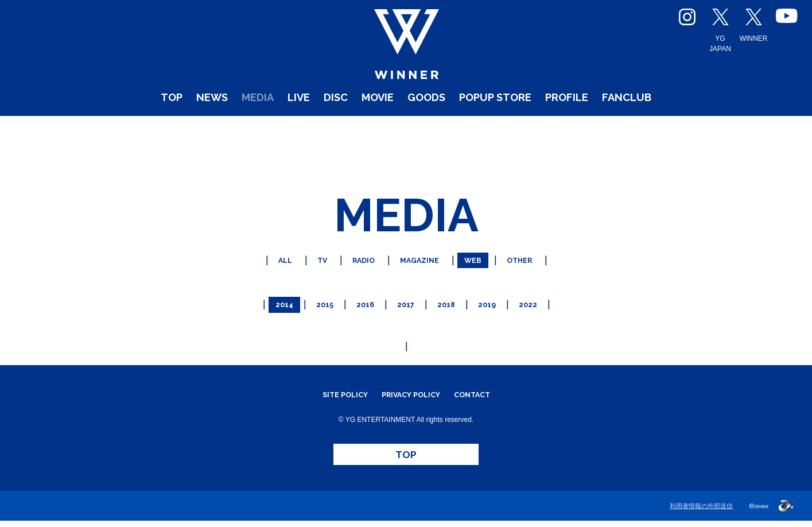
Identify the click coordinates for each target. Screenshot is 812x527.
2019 (494, 298)
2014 (274, 298)
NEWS (162, 126)
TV (310, 258)
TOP (113, 126)
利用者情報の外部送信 (701, 512)
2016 (362, 298)
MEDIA (219, 126)
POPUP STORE (513, 126)
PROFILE (604, 126)
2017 (406, 298)
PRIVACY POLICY (411, 386)
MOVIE (367, 126)
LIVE (270, 126)
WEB (481, 258)
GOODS (427, 126)
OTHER (533, 258)
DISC (315, 126)
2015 (318, 298)
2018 (450, 298)
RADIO (357, 258)
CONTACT (485, 386)
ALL (270, 258)
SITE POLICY (333, 386)
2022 (538, 298)
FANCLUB (679, 126)
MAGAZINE (421, 258)
